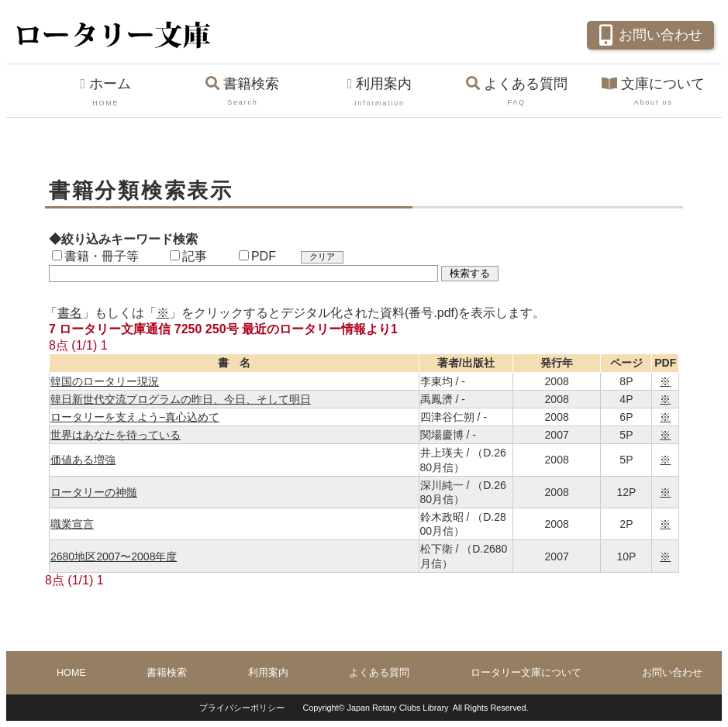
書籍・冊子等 (95, 256)
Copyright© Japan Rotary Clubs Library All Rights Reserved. (415, 708)
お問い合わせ (649, 34)
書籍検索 (243, 92)
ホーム (106, 93)
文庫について (653, 92)
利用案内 (380, 93)
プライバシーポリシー (242, 708)
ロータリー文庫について (526, 673)
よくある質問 (517, 92)
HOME (71, 673)
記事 (188, 256)
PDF (257, 256)
